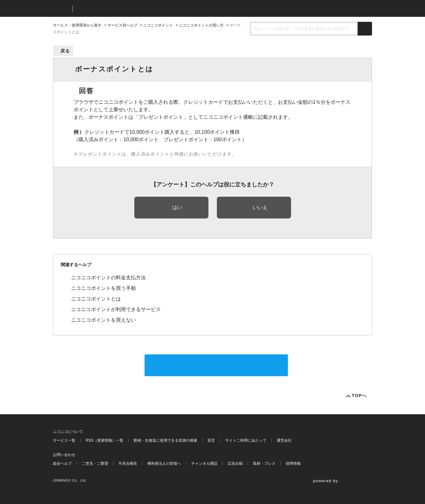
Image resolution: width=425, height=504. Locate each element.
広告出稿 (235, 463)
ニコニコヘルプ (110, 9)
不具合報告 (128, 463)
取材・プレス (264, 463)
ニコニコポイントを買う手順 (103, 288)
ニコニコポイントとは (96, 299)
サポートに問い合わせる (216, 365)
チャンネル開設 (204, 463)
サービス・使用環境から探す (77, 25)
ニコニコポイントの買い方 (201, 25)
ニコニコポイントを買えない (103, 320)
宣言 (211, 440)
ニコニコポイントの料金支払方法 (108, 278)
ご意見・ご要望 (95, 463)
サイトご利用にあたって (246, 440)
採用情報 (293, 463)
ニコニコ (61, 9)
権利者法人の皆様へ (164, 463)
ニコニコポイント (158, 25)
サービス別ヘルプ (122, 25)
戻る (65, 51)
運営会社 (284, 440)
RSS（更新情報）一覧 (105, 440)
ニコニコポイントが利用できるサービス (116, 309)
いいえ (260, 207)
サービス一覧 (64, 440)
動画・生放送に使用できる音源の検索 (165, 440)
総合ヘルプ (62, 463)
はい (177, 207)
